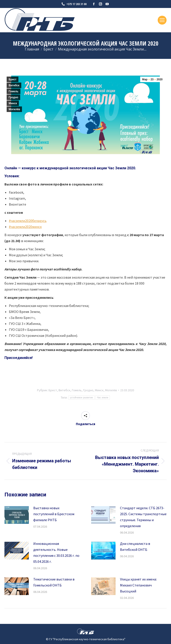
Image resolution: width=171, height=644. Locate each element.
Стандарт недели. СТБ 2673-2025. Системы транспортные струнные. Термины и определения (143, 517)
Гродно (13, 97)
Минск (13, 103)
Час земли (103, 398)
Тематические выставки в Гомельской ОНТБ (54, 582)
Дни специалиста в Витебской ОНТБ (135, 547)
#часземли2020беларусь (28, 221)
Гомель (14, 91)
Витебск (14, 85)
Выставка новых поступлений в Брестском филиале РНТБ (54, 514)
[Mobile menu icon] (162, 20)
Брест (13, 79)
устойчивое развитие (82, 398)
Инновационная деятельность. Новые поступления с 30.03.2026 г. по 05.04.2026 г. (56, 552)
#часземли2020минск (25, 227)
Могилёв (14, 109)
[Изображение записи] (17, 515)
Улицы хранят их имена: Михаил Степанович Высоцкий (138, 585)
